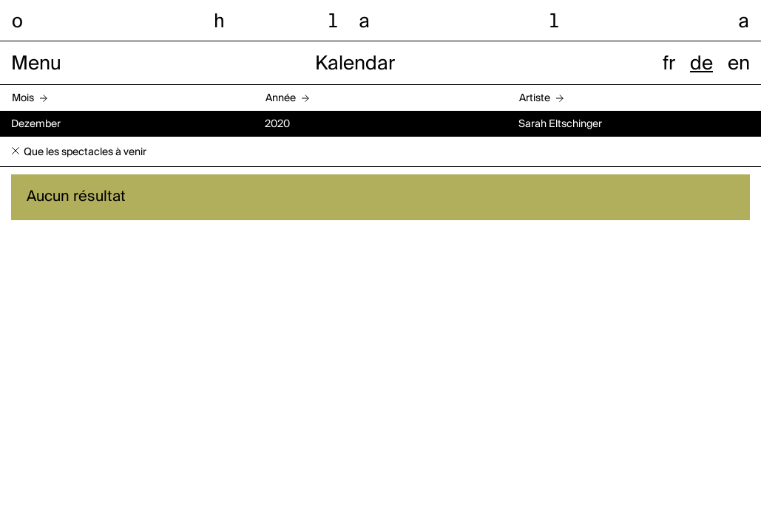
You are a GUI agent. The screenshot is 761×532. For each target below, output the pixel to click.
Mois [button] (23, 98)
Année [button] (281, 98)
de (701, 64)
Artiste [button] (535, 98)
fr (669, 64)
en (739, 64)
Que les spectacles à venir (85, 152)
